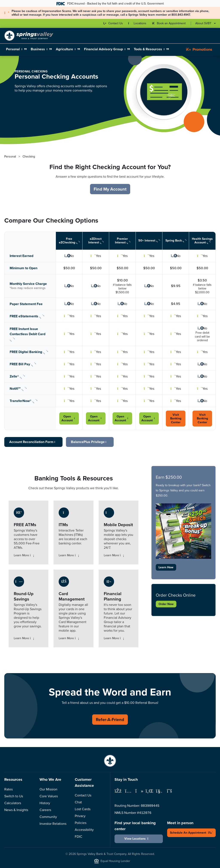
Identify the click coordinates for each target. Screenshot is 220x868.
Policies (81, 823)
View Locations (139, 839)
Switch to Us (14, 796)
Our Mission (48, 789)
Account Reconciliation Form (33, 442)
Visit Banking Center (176, 419)
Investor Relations (53, 824)
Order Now (166, 604)
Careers (45, 810)
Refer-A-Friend (110, 720)
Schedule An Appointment (191, 833)
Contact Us (83, 795)
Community (48, 817)
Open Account (69, 418)
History (45, 803)
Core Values (49, 796)
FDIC (79, 837)
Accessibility (84, 830)
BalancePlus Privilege (90, 442)
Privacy (80, 816)
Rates (8, 789)
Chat (78, 802)
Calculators (13, 803)
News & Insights (16, 810)
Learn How (166, 567)
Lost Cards (83, 809)
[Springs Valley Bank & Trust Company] (29, 36)
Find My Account (110, 189)
